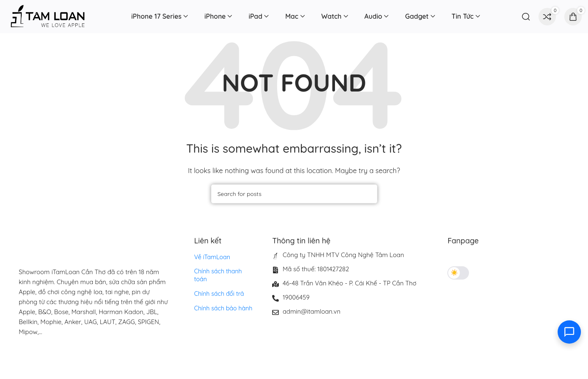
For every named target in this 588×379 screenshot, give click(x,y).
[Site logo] (48, 16)
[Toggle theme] (458, 273)
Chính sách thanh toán (225, 271)
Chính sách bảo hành (223, 300)
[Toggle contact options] (569, 332)
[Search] (526, 17)
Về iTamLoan (212, 257)
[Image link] (73, 356)
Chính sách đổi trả (218, 285)
